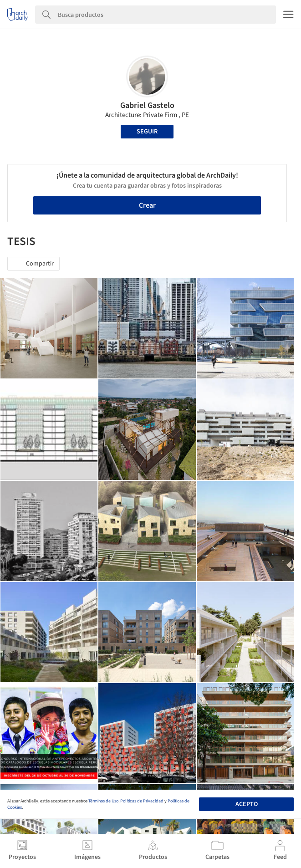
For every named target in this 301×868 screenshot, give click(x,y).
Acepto (247, 804)
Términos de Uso (103, 801)
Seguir (147, 132)
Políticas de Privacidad (142, 801)
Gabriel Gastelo (147, 105)
